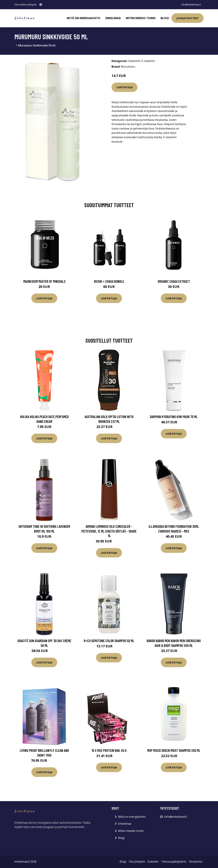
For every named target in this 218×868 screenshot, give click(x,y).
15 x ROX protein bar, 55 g (109, 750)
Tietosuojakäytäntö (174, 862)
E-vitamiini (148, 61)
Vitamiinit (134, 61)
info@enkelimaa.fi (191, 5)
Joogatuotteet (188, 18)
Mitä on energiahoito (84, 18)
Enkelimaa (113, 18)
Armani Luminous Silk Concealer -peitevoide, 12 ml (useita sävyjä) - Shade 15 (109, 531)
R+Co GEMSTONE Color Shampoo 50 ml (109, 641)
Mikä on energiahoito (132, 817)
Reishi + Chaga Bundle (109, 281)
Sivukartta (196, 862)
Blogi (165, 18)
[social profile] (41, 5)
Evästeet (153, 862)
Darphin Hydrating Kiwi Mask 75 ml (174, 417)
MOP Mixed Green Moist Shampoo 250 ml (174, 750)
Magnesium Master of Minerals (44, 281)
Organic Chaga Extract (174, 281)
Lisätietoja (124, 87)
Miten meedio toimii (141, 18)
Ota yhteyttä (137, 862)
